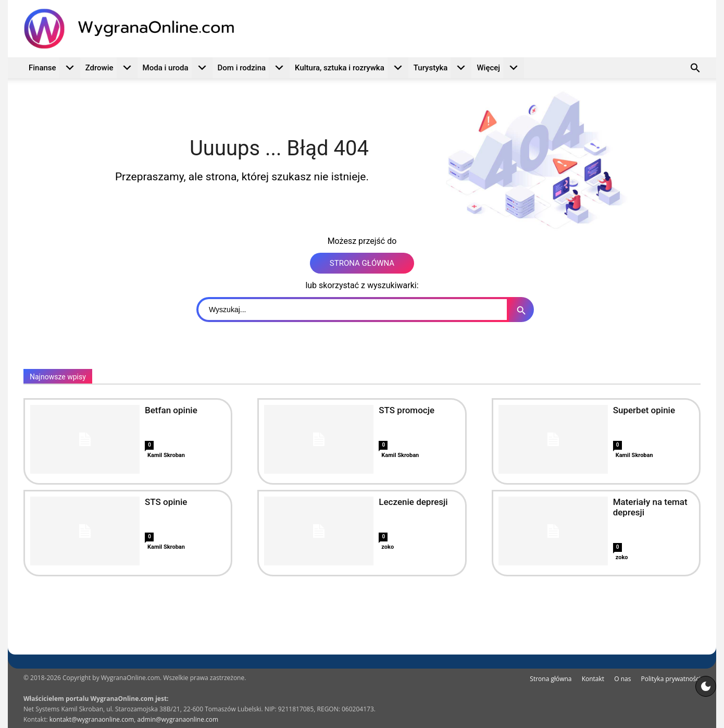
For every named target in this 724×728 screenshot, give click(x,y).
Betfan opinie (171, 410)
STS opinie (166, 502)
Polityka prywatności (671, 679)
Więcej (500, 68)
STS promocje (407, 410)
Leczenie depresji (413, 502)
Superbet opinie (644, 410)
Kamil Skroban (166, 455)
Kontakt (593, 679)
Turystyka (443, 68)
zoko (388, 547)
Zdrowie (111, 68)
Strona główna (551, 679)
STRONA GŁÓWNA (362, 263)
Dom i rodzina (254, 68)
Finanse (54, 68)
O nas (622, 679)
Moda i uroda (178, 68)
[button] (695, 69)
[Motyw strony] (706, 686)
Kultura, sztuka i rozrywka (352, 68)
